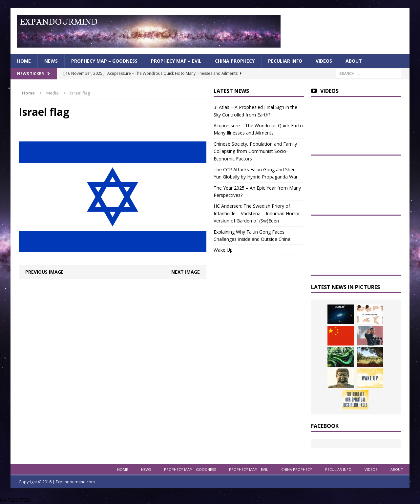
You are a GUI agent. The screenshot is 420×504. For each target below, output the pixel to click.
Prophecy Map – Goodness (104, 61)
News (51, 61)
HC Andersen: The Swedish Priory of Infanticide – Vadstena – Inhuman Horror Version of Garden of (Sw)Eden (257, 213)
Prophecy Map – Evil (176, 61)
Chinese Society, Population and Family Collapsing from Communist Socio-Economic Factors (255, 151)
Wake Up (223, 250)
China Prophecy (235, 61)
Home (24, 61)
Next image (186, 272)
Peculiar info (285, 61)
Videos (324, 61)
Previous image (44, 272)
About (354, 61)
